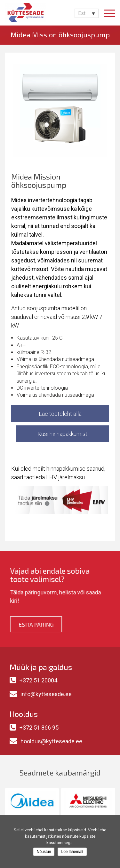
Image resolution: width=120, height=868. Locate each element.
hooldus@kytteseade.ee (51, 741)
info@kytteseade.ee (46, 694)
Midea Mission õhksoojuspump (60, 34)
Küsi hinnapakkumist (62, 434)
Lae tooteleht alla (60, 414)
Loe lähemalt (72, 852)
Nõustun (44, 852)
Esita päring (35, 624)
